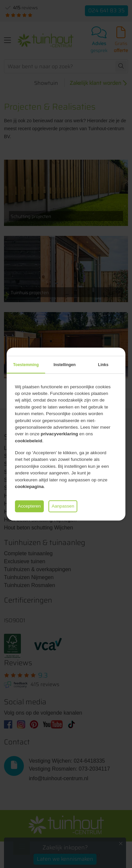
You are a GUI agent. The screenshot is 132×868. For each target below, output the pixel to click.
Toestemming (26, 365)
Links (103, 365)
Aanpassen (63, 506)
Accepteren (29, 506)
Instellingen (65, 365)
